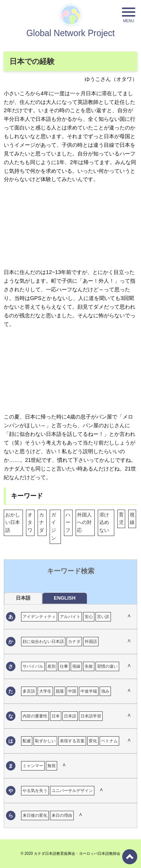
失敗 (89, 666)
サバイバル (33, 666)
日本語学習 (91, 716)
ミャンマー (33, 766)
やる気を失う (35, 790)
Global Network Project (70, 33)
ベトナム (109, 741)
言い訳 (103, 617)
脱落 (60, 691)
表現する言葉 (72, 741)
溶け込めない (104, 523)
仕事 (64, 666)
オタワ (30, 523)
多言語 (29, 691)
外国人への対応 (84, 523)
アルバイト (70, 617)
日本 (56, 716)
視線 (132, 519)
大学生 (45, 691)
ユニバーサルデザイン (72, 790)
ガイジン (54, 526)
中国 (72, 691)
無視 (52, 766)
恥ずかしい (45, 741)
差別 (52, 666)
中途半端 (89, 691)
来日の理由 (62, 815)
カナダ (42, 523)
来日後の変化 (35, 815)
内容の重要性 (35, 716)
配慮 (27, 741)
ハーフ (68, 523)
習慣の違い (107, 666)
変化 (93, 741)
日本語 (70, 716)
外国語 (91, 641)
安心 (89, 617)
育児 (121, 519)
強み (105, 691)
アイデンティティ (39, 617)
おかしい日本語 (13, 523)
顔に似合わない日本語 (43, 641)
